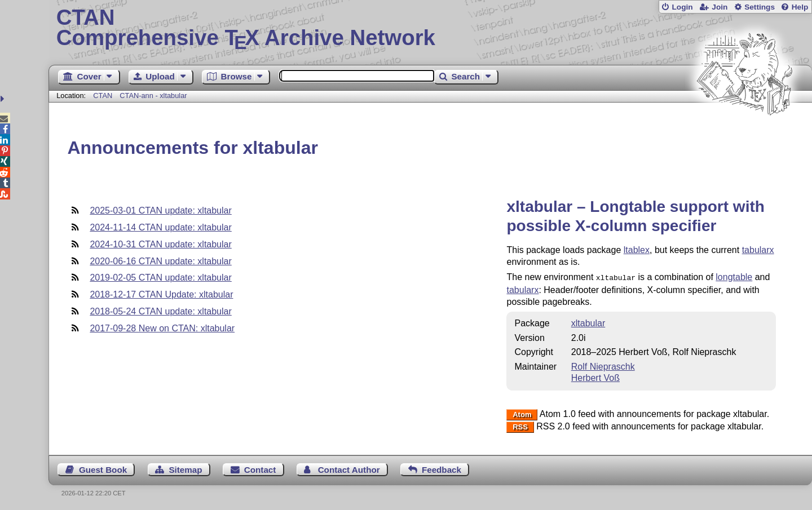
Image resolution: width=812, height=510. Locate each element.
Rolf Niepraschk (603, 365)
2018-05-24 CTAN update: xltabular (160, 311)
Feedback (442, 469)
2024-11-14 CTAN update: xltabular (160, 227)
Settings (760, 7)
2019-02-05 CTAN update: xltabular (160, 278)
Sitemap (185, 469)
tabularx (758, 250)
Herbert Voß (595, 377)
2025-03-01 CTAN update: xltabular (160, 210)
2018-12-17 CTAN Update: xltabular (161, 294)
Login (682, 7)
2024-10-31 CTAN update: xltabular (160, 244)
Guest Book (103, 469)
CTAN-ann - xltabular (153, 96)
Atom (522, 413)
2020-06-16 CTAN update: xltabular (160, 261)
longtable (734, 277)
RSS (520, 426)
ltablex (637, 250)
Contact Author (349, 469)
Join (720, 7)
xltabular (588, 322)
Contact (260, 469)
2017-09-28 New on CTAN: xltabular (162, 328)
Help (800, 7)
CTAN (103, 96)
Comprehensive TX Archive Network (431, 28)
